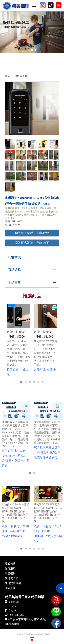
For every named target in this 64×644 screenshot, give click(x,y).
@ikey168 (14, 602)
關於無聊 (10, 564)
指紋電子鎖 (21, 76)
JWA (24, 634)
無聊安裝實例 (13, 583)
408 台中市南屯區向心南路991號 (27, 619)
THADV (47, 634)
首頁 (7, 76)
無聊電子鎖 (12, 578)
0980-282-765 (16, 615)
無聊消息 (10, 569)
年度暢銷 (10, 573)
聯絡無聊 (10, 588)
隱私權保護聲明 (12, 624)
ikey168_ (14, 606)
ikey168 (13, 610)
